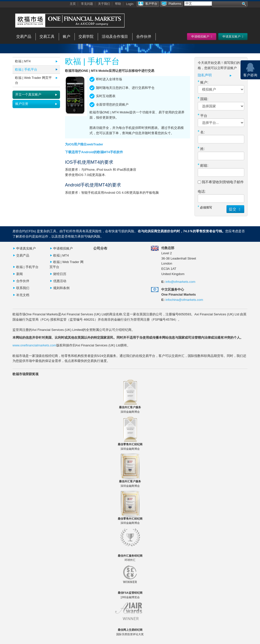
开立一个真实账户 (28, 94)
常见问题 (87, 4)
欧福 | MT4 (23, 61)
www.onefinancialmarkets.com (34, 345)
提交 (235, 209)
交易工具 (47, 36)
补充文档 (23, 295)
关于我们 (104, 4)
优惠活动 (60, 281)
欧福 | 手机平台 (26, 69)
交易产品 (24, 36)
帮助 (118, 4)
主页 (73, 4)
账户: (203, 82)
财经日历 (60, 274)
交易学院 (86, 36)
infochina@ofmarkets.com (184, 300)
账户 (66, 36)
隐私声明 (205, 75)
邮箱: (203, 165)
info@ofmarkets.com (180, 282)
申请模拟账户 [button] (202, 37)
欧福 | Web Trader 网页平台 (33, 80)
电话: (202, 191)
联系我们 (23, 288)
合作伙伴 (144, 36)
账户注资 (22, 104)
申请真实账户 (26, 248)
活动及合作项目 (115, 36)
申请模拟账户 (63, 248)
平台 (203, 115)
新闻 (19, 274)
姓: (201, 148)
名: (201, 132)
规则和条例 (61, 288)
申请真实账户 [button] (233, 37)
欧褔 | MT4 (61, 255)
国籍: (203, 99)
